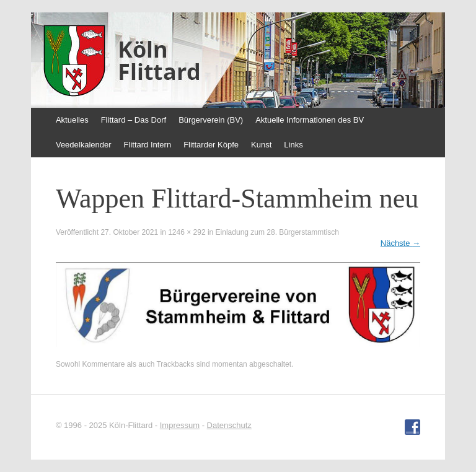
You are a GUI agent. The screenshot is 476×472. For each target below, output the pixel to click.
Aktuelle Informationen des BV (310, 120)
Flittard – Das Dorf (134, 120)
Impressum (180, 425)
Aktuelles (72, 120)
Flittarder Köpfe (211, 145)
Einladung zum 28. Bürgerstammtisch (277, 232)
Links (293, 145)
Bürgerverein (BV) (211, 120)
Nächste (400, 243)
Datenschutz (229, 425)
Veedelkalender (84, 145)
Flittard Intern (148, 145)
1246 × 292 (187, 232)
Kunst (261, 145)
